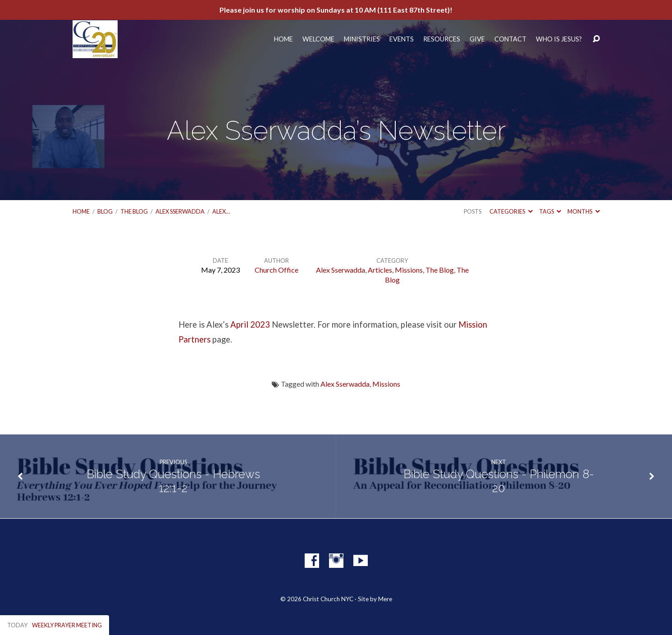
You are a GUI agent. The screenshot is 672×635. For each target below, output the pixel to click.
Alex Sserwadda (180, 211)
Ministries (362, 39)
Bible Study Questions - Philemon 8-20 (499, 481)
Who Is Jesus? (559, 39)
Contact (510, 39)
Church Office (277, 270)
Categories (511, 211)
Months (583, 211)
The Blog (134, 211)
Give (477, 39)
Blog (105, 211)
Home (283, 39)
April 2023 (250, 324)
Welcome (318, 39)
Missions (409, 270)
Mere (385, 599)
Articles (380, 270)
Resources (442, 39)
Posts (473, 211)
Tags (550, 211)
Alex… (221, 211)
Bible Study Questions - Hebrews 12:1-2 (173, 481)
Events (402, 39)
